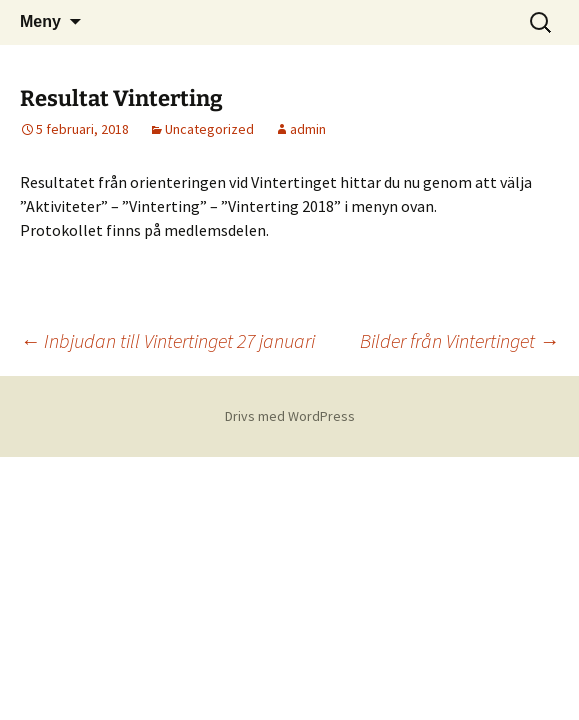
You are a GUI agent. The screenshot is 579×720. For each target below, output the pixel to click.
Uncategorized (209, 129)
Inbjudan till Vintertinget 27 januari (167, 340)
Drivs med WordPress (290, 416)
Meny (40, 21)
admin (308, 129)
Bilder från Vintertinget (459, 340)
